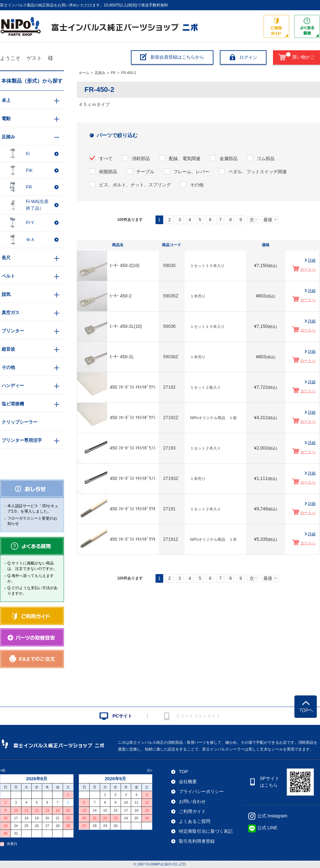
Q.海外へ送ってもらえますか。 (31, 578)
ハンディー (13, 385)
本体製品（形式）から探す (32, 81)
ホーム (84, 73)
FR (113, 73)
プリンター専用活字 (22, 440)
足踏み (100, 73)
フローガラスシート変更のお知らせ (32, 521)
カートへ (308, 269)
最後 (268, 220)
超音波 (8, 349)
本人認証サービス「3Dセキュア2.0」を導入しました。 (33, 509)
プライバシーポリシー (201, 791)
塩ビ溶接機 (13, 404)
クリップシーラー (20, 422)
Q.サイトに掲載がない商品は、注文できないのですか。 (32, 566)
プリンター (13, 331)
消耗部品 (141, 158)
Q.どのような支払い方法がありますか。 (32, 591)
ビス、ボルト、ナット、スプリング (135, 185)
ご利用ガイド (192, 811)
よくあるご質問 (195, 821)
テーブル (145, 172)
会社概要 (188, 782)
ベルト (8, 276)
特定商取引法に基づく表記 (206, 831)
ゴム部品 (266, 158)
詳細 (312, 260)
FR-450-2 (128, 73)
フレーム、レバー (191, 172)
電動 (6, 118)
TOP (184, 772)
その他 (197, 185)
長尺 (6, 258)
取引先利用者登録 (197, 841)
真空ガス (11, 312)
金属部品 (228, 158)
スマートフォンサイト (198, 716)
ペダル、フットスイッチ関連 (258, 172)
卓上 (6, 100)
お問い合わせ (192, 801)
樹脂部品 (108, 172)
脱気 (6, 294)
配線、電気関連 (185, 158)
